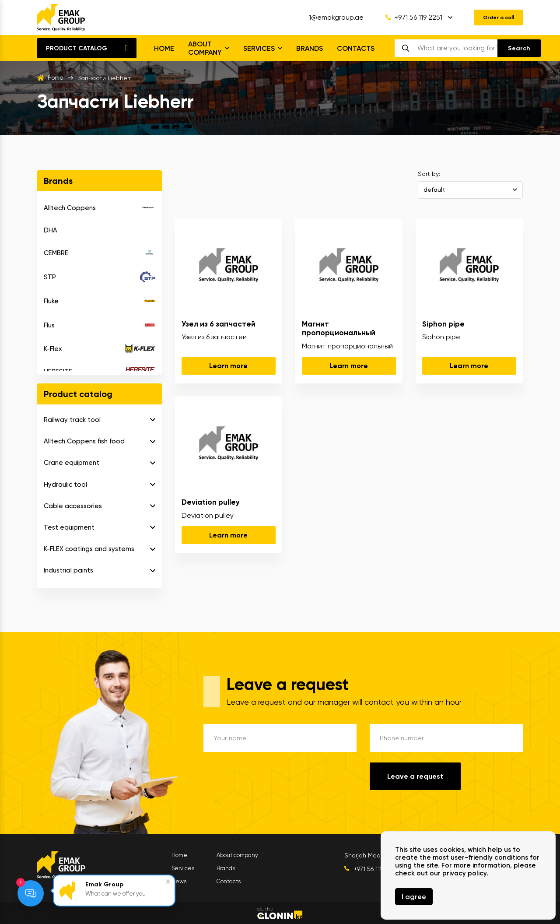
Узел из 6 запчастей (219, 324)
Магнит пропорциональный (339, 328)
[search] (457, 48)
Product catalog (77, 48)
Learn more (228, 366)
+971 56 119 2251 (407, 18)
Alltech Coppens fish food (84, 441)
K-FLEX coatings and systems (89, 549)
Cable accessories (73, 506)
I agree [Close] (414, 897)
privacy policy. (465, 873)
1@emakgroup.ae (329, 18)
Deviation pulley (211, 502)
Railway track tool (72, 420)
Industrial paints (68, 570)
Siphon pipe (443, 324)
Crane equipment (72, 463)
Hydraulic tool (65, 485)
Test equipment (69, 527)
